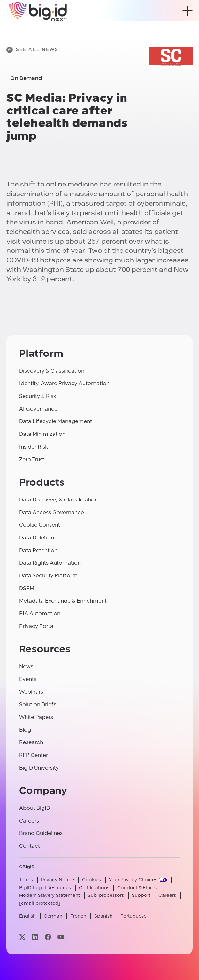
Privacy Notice (57, 880)
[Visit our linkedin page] (35, 937)
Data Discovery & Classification (58, 500)
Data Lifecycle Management (56, 421)
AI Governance (38, 409)
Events (28, 679)
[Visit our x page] (22, 937)
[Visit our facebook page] (48, 937)
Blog (25, 730)
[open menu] (188, 11)
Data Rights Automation (50, 563)
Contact (30, 846)
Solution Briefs (38, 704)
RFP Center (34, 755)
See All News (32, 50)
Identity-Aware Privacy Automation (64, 383)
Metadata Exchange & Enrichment (63, 601)
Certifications (94, 888)
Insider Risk (34, 447)
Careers (29, 821)
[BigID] (38, 11)
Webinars (31, 692)
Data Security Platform (48, 576)
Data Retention (38, 550)
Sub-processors (106, 895)
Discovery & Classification (52, 371)
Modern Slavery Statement (50, 895)
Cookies (92, 880)
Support (141, 895)
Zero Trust (32, 460)
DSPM (27, 588)
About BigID (35, 808)
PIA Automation (40, 614)
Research (31, 742)
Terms (26, 880)
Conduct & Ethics (137, 888)
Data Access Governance (52, 512)
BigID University (39, 768)
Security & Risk (38, 396)
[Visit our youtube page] (61, 937)
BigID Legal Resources (45, 888)
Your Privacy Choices (133, 880)
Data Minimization (42, 434)
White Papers (36, 717)
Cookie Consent (40, 525)
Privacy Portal (37, 626)
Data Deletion (37, 538)
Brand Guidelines (41, 833)
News (26, 666)
